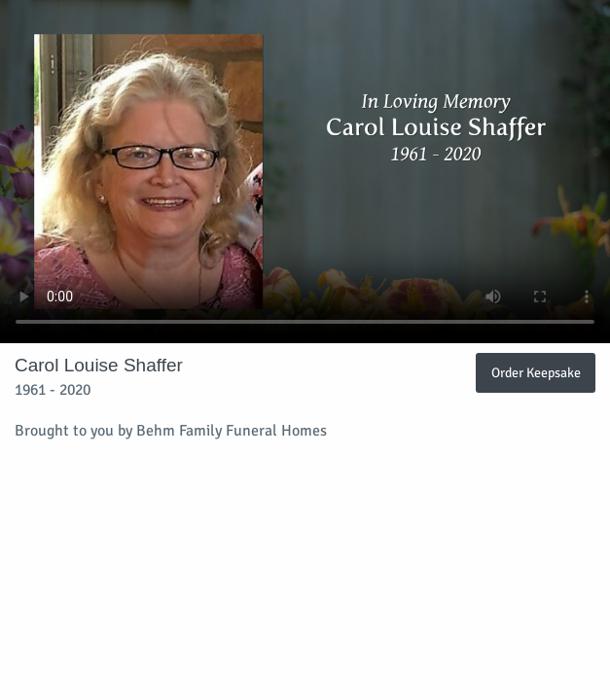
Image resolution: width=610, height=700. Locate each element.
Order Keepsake (536, 372)
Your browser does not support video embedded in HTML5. (305, 172)
